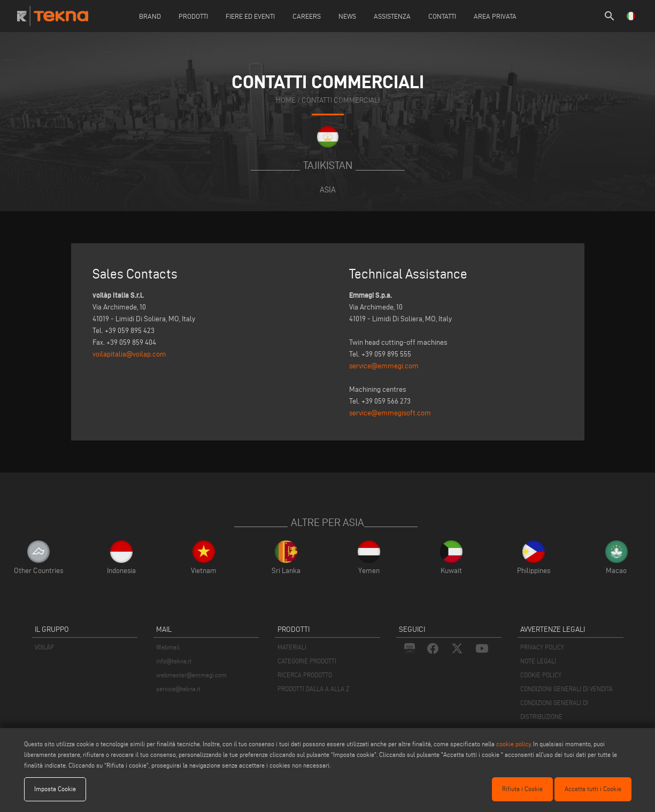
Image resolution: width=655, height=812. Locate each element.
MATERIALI (292, 647)
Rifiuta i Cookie (522, 789)
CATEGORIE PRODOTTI (307, 661)
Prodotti (193, 16)
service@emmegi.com (384, 366)
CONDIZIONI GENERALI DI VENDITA (567, 689)
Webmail (168, 647)
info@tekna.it (174, 661)
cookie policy (513, 744)
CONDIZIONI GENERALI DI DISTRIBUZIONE (554, 710)
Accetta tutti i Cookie (593, 789)
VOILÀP (44, 647)
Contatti (442, 16)
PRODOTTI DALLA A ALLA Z (313, 689)
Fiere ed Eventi (250, 16)
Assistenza (392, 16)
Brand (150, 16)
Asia (328, 190)
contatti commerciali (341, 100)
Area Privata (495, 16)
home (286, 100)
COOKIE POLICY (541, 675)
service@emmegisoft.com (390, 413)
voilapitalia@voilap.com (129, 354)
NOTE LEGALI (538, 661)
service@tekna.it (178, 689)
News (347, 16)
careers (307, 16)
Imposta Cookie (55, 789)
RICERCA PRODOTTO (305, 675)
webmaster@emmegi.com (191, 675)
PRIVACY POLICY (542, 647)
